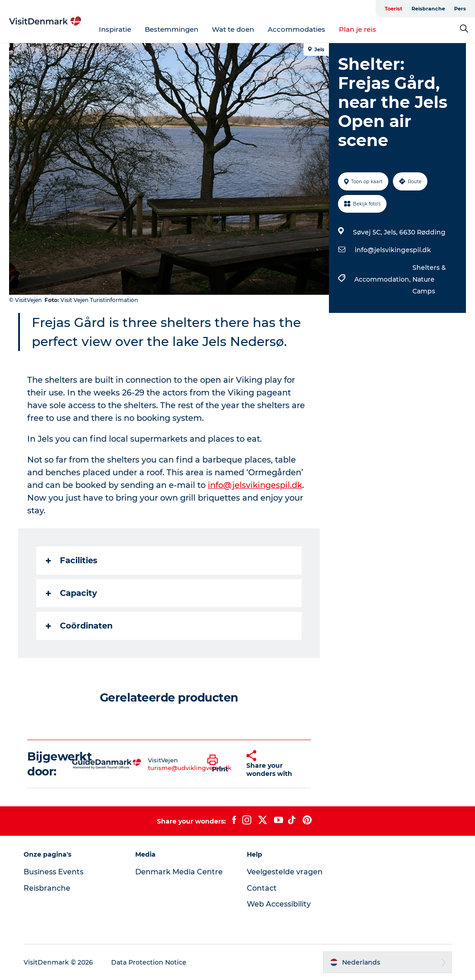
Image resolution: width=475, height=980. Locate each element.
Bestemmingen (171, 29)
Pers (460, 9)
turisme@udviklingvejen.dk (190, 768)
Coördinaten (79, 626)
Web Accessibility (279, 904)
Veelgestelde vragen (285, 872)
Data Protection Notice (149, 962)
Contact (262, 888)
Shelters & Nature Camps (429, 279)
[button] (220, 764)
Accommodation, (383, 279)
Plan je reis (357, 29)
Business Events (54, 872)
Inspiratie (115, 29)
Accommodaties (296, 29)
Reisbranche (428, 9)
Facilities (72, 561)
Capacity (71, 593)
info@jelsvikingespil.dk (393, 250)
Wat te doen (233, 29)
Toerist (394, 9)
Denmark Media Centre (179, 872)
